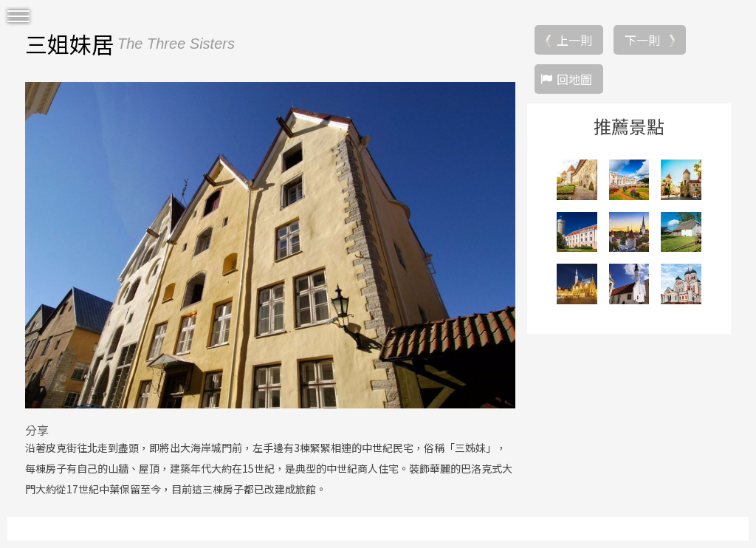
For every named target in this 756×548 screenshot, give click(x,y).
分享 (37, 430)
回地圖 (574, 79)
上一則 (574, 40)
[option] (270, 245)
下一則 (642, 40)
